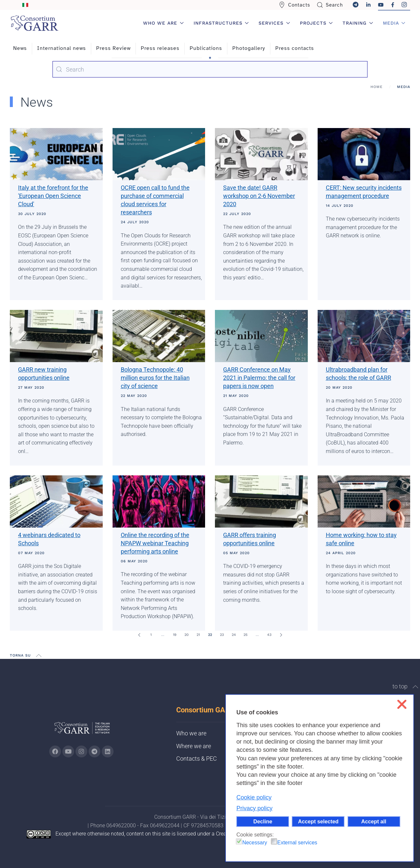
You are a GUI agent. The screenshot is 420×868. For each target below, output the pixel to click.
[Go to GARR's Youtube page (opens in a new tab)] (68, 751)
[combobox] (210, 69)
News (20, 48)
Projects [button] (316, 23)
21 (198, 635)
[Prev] (139, 635)
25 (245, 635)
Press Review (113, 48)
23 (222, 635)
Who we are (191, 733)
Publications (206, 48)
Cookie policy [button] (254, 797)
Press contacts (295, 48)
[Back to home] (34, 23)
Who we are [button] (163, 23)
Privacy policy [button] (254, 808)
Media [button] (394, 23)
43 (269, 635)
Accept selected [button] (318, 821)
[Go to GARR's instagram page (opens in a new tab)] (81, 751)
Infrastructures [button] (221, 23)
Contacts (294, 5)
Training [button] (358, 23)
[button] (39, 656)
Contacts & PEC (197, 759)
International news (62, 48)
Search (330, 5)
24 (234, 635)
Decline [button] (263, 821)
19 (175, 635)
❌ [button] (402, 704)
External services (297, 843)
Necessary (255, 843)
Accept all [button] (374, 821)
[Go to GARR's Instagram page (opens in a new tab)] (55, 751)
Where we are (194, 746)
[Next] (281, 635)
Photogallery (249, 48)
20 (187, 635)
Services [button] (274, 23)
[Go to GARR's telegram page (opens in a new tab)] (94, 751)
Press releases (160, 48)
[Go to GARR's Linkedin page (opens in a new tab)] (108, 751)
